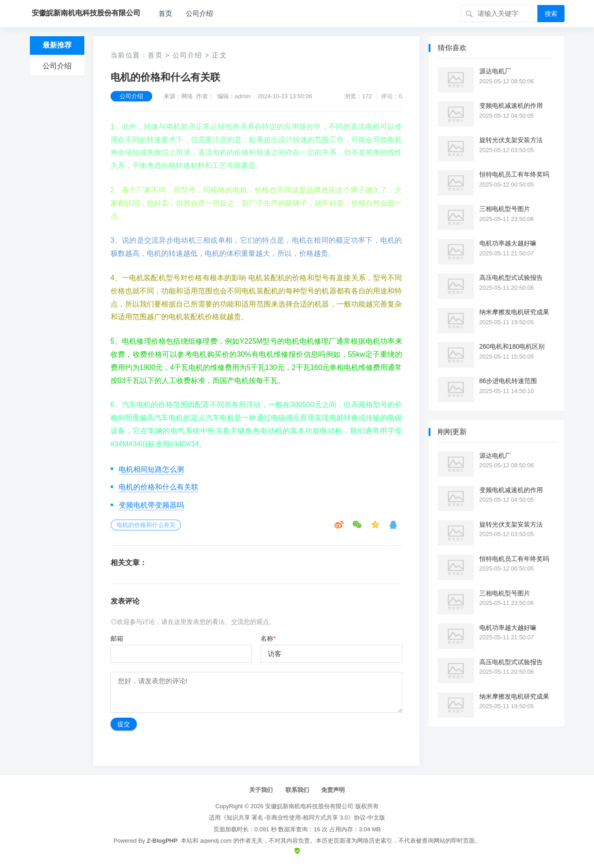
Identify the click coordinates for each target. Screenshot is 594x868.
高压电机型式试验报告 (511, 278)
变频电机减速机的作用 (511, 106)
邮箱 (117, 638)
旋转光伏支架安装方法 (511, 140)
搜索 (551, 14)
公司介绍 (199, 13)
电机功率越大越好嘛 (508, 243)
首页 (165, 13)
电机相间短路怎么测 (151, 469)
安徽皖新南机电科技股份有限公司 (309, 806)
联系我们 (297, 790)
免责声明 (333, 790)
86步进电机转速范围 (508, 381)
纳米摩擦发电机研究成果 (514, 312)
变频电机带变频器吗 (151, 505)
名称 (268, 638)
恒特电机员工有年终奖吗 (514, 174)
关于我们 (261, 790)
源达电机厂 (495, 71)
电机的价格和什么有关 (146, 525)
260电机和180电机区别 (512, 346)
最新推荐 (57, 45)
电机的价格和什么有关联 (159, 487)
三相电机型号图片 (505, 209)
